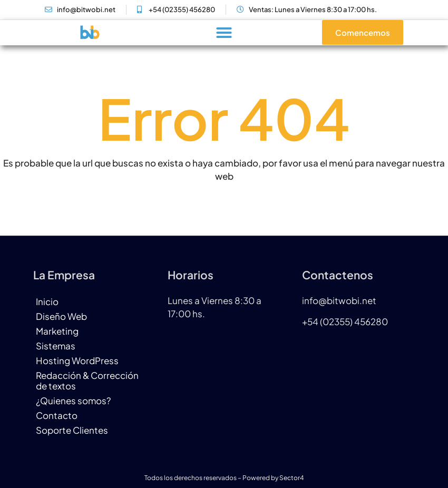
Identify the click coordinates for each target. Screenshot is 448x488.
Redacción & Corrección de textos (87, 380)
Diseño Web (61, 316)
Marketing (57, 331)
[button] (224, 33)
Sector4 (292, 478)
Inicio (47, 301)
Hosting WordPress (77, 360)
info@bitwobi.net (339, 300)
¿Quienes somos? (73, 401)
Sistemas (56, 346)
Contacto (57, 415)
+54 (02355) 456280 (345, 321)
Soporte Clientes (72, 430)
